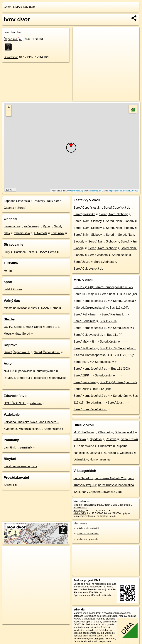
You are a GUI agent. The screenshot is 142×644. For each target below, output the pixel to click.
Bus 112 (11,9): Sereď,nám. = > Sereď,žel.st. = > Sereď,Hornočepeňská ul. (104, 362)
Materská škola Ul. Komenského (40, 429)
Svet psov (58, 233)
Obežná (95, 453)
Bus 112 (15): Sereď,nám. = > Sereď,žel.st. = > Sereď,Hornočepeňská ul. (106, 403)
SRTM (108, 636)
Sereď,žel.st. (120, 255)
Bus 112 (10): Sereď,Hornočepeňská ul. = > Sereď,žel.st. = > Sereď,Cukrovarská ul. (104, 328)
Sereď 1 (51, 327)
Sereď (21, 208)
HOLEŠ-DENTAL (15, 403)
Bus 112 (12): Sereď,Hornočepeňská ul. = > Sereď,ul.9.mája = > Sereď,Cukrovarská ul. (106, 301)
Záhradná (104, 432)
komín (8, 271)
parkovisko (25, 371)
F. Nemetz (41, 233)
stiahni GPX (80, 513)
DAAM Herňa (47, 252)
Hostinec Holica (24, 252)
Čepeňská (13, 39)
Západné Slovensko (17, 201)
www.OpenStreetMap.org (117, 613)
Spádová (96, 439)
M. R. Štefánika (84, 432)
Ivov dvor (29, 7)
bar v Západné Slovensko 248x (102, 492)
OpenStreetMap (76, 191)
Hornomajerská (100, 459)
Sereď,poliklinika (84, 214)
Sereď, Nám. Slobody (113, 214)
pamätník (10, 447)
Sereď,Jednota (98, 255)
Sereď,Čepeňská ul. (17, 352)
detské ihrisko (13, 289)
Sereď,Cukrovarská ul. (88, 269)
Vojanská (80, 459)
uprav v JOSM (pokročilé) (118, 505)
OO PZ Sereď (13, 327)
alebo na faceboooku (88, 534)
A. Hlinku (110, 453)
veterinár (36, 403)
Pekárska (80, 439)
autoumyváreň (46, 371)
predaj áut (23, 378)
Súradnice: (11, 57)
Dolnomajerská (125, 432)
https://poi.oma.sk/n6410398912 (124, 191)
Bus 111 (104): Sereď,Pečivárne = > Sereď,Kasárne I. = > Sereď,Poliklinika (101, 314)
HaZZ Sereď (34, 327)
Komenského (85, 446)
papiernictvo (12, 226)
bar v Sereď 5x (83, 478)
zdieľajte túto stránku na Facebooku (95, 585)
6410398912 (80, 508)
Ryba (46, 226)
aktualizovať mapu (94, 505)
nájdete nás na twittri (88, 528)
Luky (7, 252)
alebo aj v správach (87, 539)
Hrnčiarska (105, 446)
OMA (16, 7)
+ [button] (9, 108)
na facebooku (99, 584)
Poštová (111, 439)
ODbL (114, 616)
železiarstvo (22, 233)
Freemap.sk (95, 191)
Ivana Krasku (129, 439)
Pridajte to (99, 639)
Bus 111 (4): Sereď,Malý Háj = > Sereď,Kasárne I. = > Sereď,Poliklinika (100, 342)
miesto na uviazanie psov (20, 308)
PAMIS (8, 378)
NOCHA (9, 371)
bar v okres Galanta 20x (110, 478)
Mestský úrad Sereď (17, 334)
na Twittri (108, 587)
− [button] (9, 114)
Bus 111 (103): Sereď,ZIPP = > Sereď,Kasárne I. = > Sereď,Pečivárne (102, 375)
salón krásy (31, 226)
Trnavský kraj (42, 201)
